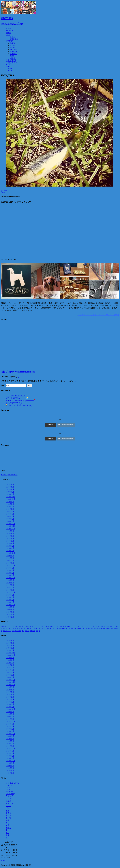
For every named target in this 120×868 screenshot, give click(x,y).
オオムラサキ (103, 626)
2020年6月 (10, 487)
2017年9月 (10, 531)
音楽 (7, 835)
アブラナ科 (80, 626)
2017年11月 (10, 526)
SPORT (8, 64)
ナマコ (52, 629)
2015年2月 (10, 573)
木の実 (8, 815)
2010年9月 (10, 610)
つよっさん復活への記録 (62, 626)
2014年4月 (10, 583)
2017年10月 (10, 529)
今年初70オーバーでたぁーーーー (21, 400)
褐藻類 (27, 631)
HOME (8, 28)
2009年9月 (10, 612)
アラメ (86, 626)
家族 (7, 811)
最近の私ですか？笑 (14, 403)
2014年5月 (10, 580)
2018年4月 (10, 514)
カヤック (9, 796)
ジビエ (36, 629)
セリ (40, 629)
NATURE (9, 41)
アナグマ (73, 626)
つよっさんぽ (49, 626)
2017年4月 (10, 543)
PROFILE (9, 31)
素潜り (8, 828)
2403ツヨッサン (19, 626)
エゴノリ (91, 626)
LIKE (8, 35)
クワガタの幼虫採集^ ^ (15, 396)
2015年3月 (10, 570)
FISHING (14, 52)
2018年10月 (10, 499)
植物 (7, 820)
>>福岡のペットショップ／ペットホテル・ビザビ (98, 315)
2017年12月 (10, 524)
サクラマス (30, 629)
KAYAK (14, 54)
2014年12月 (10, 578)
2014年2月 (10, 587)
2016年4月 (10, 556)
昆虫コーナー (7, 631)
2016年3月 (10, 558)
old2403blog (10, 794)
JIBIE (12, 58)
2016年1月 (10, 563)
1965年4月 (10, 614)
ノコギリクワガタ (60, 629)
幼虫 (107, 629)
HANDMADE (11, 62)
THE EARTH (11, 60)
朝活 (13, 631)
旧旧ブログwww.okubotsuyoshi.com (18, 372)
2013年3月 (10, 597)
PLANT (13, 47)
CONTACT (10, 70)
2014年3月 (10, 585)
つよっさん (41, 626)
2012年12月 (10, 605)
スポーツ (9, 803)
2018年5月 (10, 511)
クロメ (14, 629)
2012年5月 (10, 607)
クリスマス (8, 629)
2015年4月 (10, 568)
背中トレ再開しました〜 (17, 398)
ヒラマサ (74, 629)
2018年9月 (10, 502)
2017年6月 (10, 538)
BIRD (13, 43)
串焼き (88, 629)
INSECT (14, 45)
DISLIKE (14, 39)
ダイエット (46, 629)
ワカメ (84, 629)
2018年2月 (10, 519)
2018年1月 (10, 521)
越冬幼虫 (32, 631)
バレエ (68, 629)
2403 (2, 626)
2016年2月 (10, 561)
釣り (37, 631)
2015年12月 (10, 565)
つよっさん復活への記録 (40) (19, 405)
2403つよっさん (9, 626)
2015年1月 (10, 575)
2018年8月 (10, 504)
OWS (33, 626)
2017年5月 (10, 541)
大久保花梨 (102, 629)
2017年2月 (10, 548)
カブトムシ (112, 626)
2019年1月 (10, 494)
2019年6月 (10, 489)
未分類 (8, 818)
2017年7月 (10, 536)
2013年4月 (10, 595)
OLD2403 (9, 68)
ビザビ (79, 629)
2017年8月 (10, 534)
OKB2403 (28, 626)
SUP (12, 56)
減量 (20, 631)
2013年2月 (10, 600)
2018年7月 (10, 507)
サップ (8, 798)
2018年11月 (10, 497)
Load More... (51, 425)
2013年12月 (10, 592)
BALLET (9, 66)
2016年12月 (10, 553)
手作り (111, 629)
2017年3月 (10, 546)
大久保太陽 (94, 629)
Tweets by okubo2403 (9, 475)
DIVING (14, 49)
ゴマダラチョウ (21, 629)
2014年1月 (10, 590)
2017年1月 (10, 551)
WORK (8, 33)
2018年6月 (10, 509)
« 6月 (3, 860)
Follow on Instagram (66, 424)
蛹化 (23, 631)
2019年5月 (10, 492)
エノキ (97, 626)
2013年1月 (10, 602)
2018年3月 (10, 516)
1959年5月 (10, 617)
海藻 (16, 631)
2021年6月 (10, 484)
